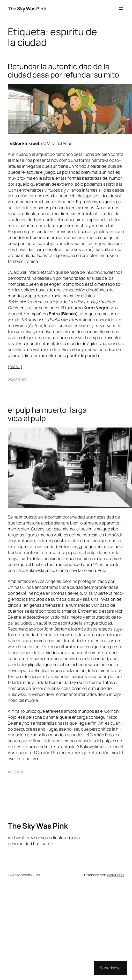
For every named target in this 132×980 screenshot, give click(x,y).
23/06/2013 (17, 380)
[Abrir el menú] (121, 9)
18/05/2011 (16, 772)
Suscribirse (110, 968)
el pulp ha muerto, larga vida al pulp (47, 414)
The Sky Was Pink (27, 9)
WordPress (116, 875)
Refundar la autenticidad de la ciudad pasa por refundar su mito (63, 71)
